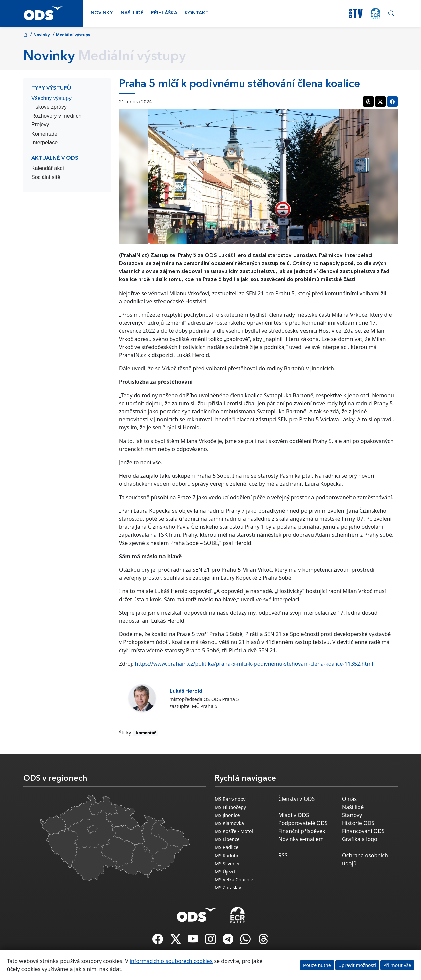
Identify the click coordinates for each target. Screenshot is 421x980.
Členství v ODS (296, 799)
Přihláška (164, 13)
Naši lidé (132, 13)
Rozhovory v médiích (56, 116)
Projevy (40, 125)
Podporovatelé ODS (303, 823)
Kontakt (197, 13)
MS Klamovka (229, 823)
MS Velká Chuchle (234, 880)
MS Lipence (227, 839)
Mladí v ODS (294, 815)
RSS (283, 855)
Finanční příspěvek (302, 831)
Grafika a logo (360, 839)
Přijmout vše (397, 965)
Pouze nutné (317, 965)
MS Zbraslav (228, 888)
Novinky (102, 13)
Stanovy (352, 815)
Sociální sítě (46, 177)
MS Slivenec (227, 863)
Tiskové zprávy (49, 107)
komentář (146, 733)
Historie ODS (358, 823)
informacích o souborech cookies (171, 961)
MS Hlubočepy (230, 807)
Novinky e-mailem (301, 839)
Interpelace (44, 142)
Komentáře (44, 134)
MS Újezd (225, 871)
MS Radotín (227, 855)
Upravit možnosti (357, 965)
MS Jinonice (227, 815)
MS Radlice (226, 847)
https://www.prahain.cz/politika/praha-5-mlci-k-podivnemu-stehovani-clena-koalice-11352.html (254, 664)
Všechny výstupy (51, 98)
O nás (349, 799)
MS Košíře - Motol (234, 831)
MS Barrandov (230, 799)
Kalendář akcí (48, 168)
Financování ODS (363, 831)
